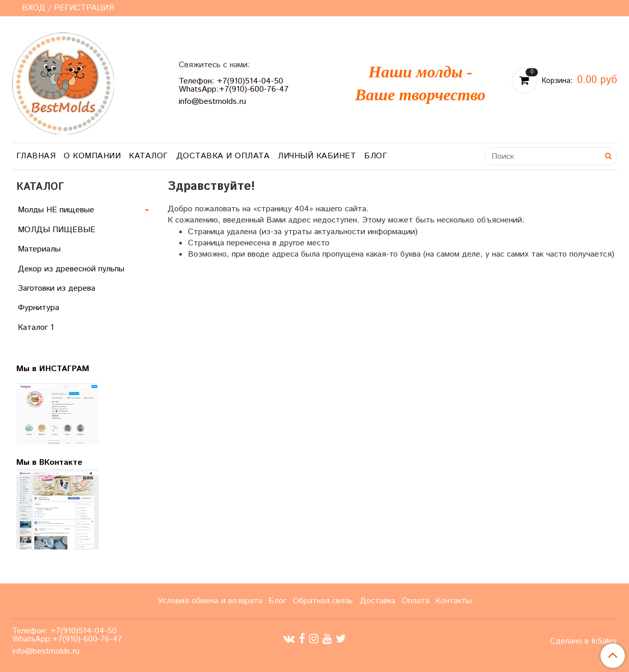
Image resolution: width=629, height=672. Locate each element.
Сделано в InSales (583, 641)
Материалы (39, 249)
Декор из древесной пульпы (71, 269)
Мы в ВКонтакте (49, 463)
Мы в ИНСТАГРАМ (59, 369)
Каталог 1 (36, 328)
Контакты (454, 601)
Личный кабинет (317, 156)
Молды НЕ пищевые (56, 210)
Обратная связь (323, 601)
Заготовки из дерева (57, 288)
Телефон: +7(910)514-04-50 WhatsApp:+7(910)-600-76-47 (234, 85)
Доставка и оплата (223, 156)
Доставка (377, 601)
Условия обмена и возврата (210, 601)
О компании (92, 156)
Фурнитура (38, 308)
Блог (376, 156)
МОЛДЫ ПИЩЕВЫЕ (57, 230)
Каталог (148, 156)
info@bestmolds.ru (212, 102)
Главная (36, 156)
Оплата (416, 601)
